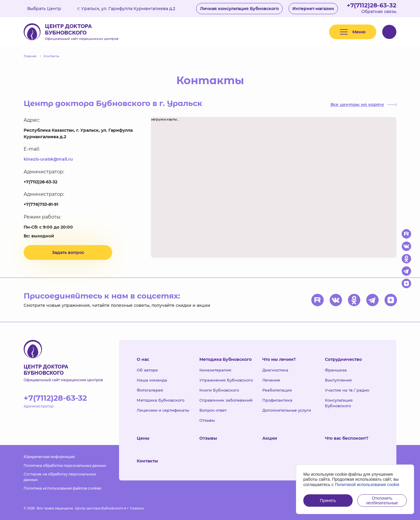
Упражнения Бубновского (226, 380)
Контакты (147, 461)
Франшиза (336, 370)
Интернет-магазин (313, 9)
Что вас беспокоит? (347, 438)
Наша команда (152, 380)
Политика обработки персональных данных (65, 466)
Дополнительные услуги (287, 410)
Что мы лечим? (279, 359)
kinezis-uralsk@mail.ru (48, 159)
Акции (270, 438)
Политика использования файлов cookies (62, 488)
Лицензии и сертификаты (163, 410)
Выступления (338, 380)
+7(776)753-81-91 (41, 204)
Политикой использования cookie (367, 485)
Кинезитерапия (215, 370)
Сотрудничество (343, 359)
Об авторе (147, 370)
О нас (143, 359)
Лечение (271, 380)
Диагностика (275, 370)
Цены (143, 438)
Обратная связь (379, 12)
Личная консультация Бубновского (239, 9)
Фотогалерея (150, 390)
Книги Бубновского (219, 390)
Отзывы (207, 420)
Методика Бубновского (161, 400)
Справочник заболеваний (226, 400)
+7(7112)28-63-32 (372, 5)
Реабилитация (277, 390)
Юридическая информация (49, 457)
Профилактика (277, 400)
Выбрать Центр (48, 9)
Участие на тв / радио (347, 390)
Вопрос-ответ (213, 410)
